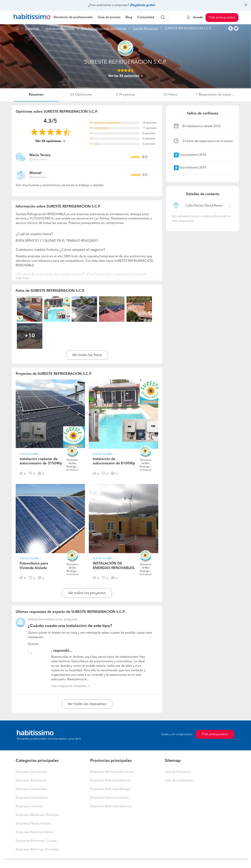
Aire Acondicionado (60, 29)
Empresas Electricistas (31, 789)
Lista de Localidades (179, 781)
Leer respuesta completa (69, 686)
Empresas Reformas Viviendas (37, 850)
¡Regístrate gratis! (142, 5)
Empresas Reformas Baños (35, 832)
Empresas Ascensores (31, 781)
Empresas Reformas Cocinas (36, 841)
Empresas (32, 29)
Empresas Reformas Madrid (110, 781)
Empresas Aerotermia (31, 772)
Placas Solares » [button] (30, 454)
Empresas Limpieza (29, 806)
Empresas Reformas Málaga (110, 789)
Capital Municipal (145, 29)
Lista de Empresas (178, 772)
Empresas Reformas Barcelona (112, 772)
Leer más (22, 278)
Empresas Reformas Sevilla (109, 798)
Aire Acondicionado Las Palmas (104, 29)
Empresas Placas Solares (33, 824)
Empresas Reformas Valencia (111, 806)
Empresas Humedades (32, 798)
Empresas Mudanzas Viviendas (38, 815)
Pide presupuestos (222, 18)
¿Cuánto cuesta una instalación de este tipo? (70, 626)
